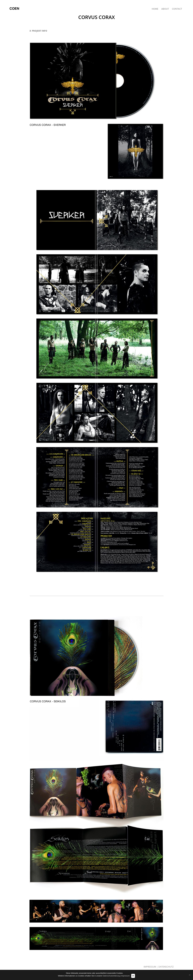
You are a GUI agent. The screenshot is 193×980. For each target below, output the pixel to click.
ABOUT (165, 9)
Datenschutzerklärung (111, 976)
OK (133, 976)
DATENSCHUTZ (166, 967)
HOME (155, 9)
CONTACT (177, 9)
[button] (96, 31)
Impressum (125, 976)
